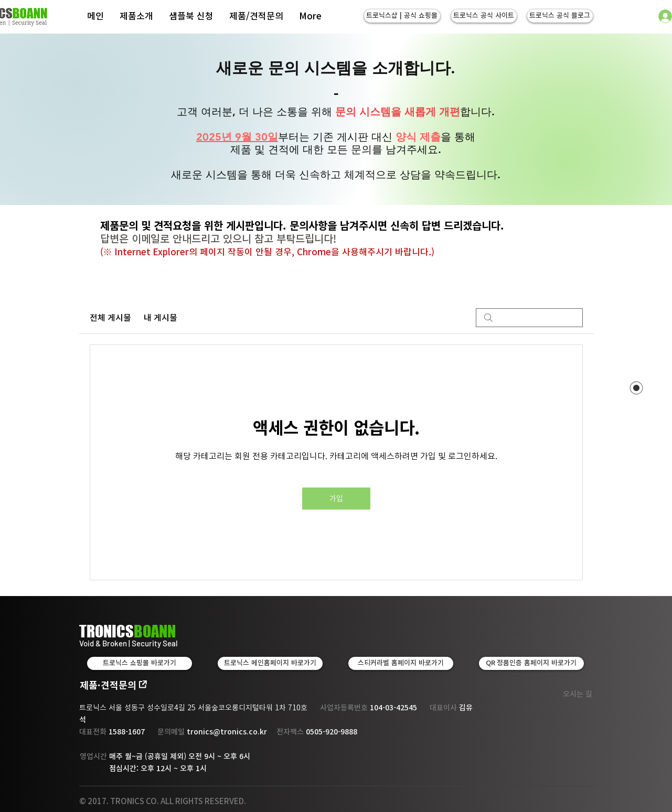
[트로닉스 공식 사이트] (484, 16)
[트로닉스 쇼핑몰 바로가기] (140, 663)
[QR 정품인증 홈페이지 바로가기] (531, 663)
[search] (529, 318)
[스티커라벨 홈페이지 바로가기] (401, 663)
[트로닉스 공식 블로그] (560, 16)
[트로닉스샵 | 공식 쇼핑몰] (402, 16)
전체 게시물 (110, 318)
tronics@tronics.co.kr (227, 732)
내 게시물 (161, 318)
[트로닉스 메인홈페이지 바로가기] (270, 663)
